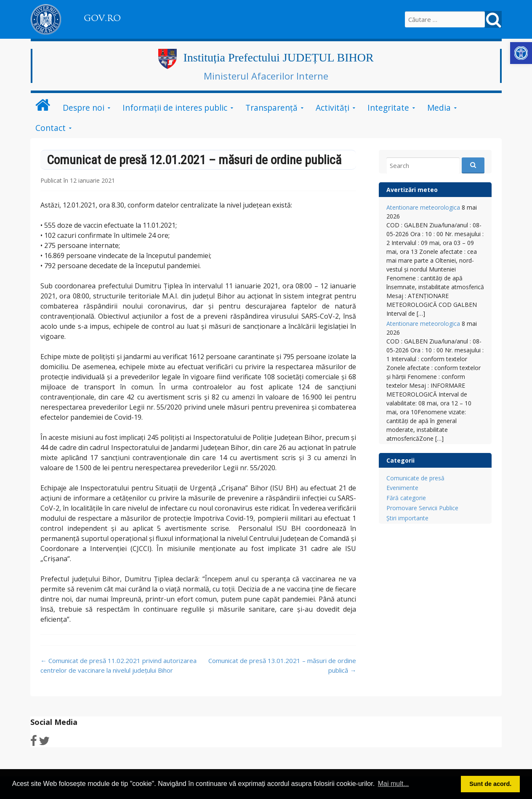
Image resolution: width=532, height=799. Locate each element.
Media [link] (439, 108)
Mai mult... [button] (394, 784)
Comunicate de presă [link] (415, 478)
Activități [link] (332, 108)
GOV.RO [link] (102, 18)
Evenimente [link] (402, 488)
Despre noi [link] (84, 108)
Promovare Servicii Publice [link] (422, 508)
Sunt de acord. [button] (490, 784)
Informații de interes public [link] (175, 108)
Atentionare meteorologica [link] (423, 207)
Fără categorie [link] (406, 498)
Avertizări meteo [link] (412, 190)
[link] (521, 53)
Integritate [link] (388, 108)
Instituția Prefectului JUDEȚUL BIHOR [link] (278, 57)
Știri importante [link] (407, 518)
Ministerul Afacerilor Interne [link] (266, 76)
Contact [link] (51, 128)
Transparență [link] (271, 108)
